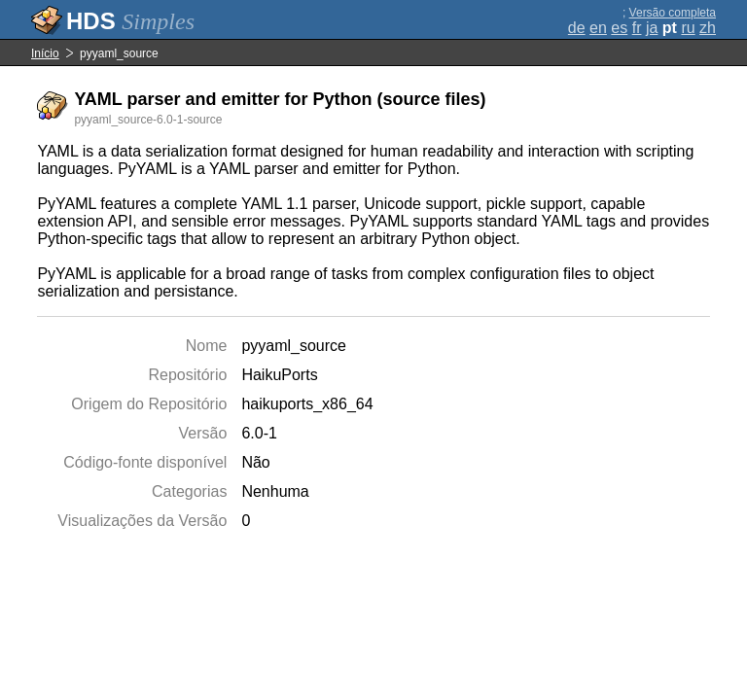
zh (708, 28)
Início (45, 53)
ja (652, 28)
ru (688, 28)
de (577, 28)
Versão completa (673, 13)
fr (637, 28)
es (619, 28)
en (598, 28)
